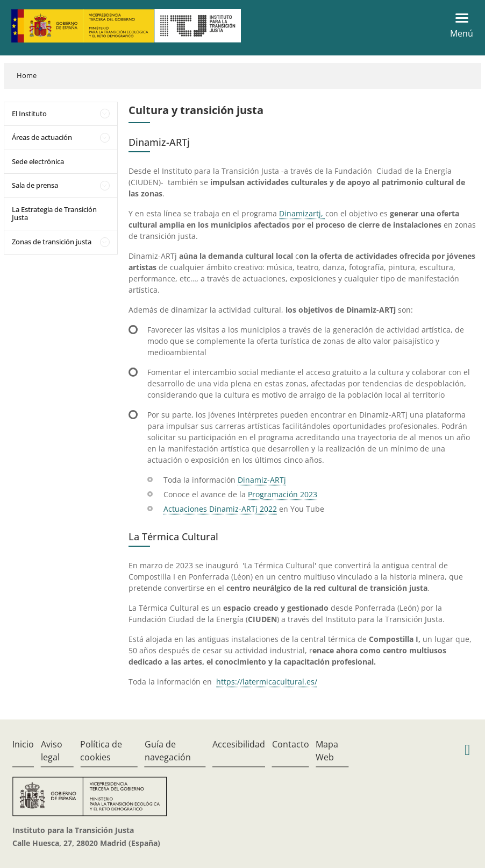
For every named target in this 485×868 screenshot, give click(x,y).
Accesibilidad (239, 744)
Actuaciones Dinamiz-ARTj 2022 (220, 509)
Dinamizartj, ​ (302, 213)
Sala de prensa (35, 185)
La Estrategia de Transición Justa (54, 214)
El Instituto (29, 114)
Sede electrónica (38, 161)
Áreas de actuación (42, 137)
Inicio (23, 744)
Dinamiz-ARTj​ (262, 480)
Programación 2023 (283, 494)
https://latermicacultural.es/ (267, 682)
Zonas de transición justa (52, 242)
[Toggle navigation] (458, 26)
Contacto (291, 744)
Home (27, 75)
